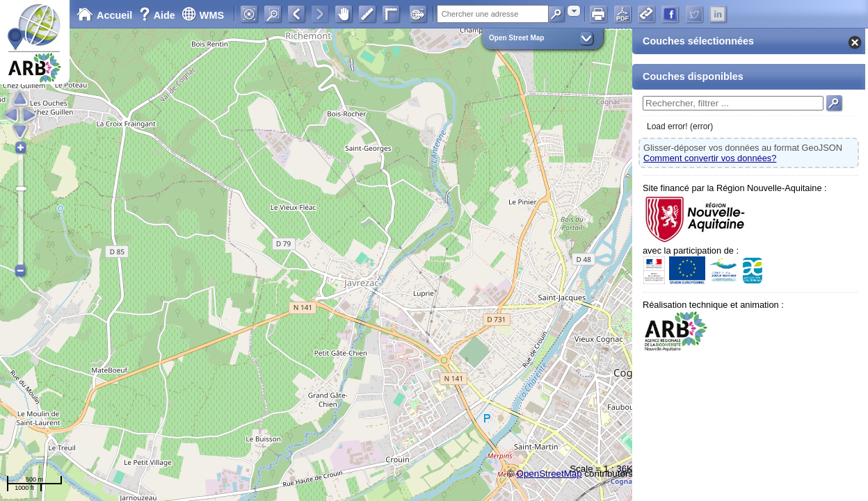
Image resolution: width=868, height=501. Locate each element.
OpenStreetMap (549, 474)
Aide (159, 15)
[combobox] (574, 11)
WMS (203, 15)
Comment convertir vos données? (710, 158)
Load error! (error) (680, 126)
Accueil (104, 15)
